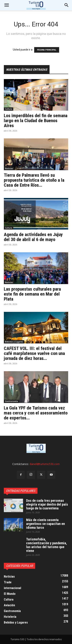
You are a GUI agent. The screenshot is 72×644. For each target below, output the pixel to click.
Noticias (9, 168)
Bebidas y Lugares (14, 342)
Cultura (9, 109)
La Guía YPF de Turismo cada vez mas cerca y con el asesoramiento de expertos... (36, 413)
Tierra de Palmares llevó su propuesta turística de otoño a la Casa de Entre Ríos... (34, 180)
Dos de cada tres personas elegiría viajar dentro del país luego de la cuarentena (47, 504)
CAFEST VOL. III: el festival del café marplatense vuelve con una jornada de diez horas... (34, 353)
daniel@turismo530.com (45, 464)
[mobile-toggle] (7, 5)
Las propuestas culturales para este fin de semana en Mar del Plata (32, 294)
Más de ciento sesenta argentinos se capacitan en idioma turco (46, 524)
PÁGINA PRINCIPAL (47, 50)
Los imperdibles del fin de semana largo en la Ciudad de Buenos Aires (36, 121)
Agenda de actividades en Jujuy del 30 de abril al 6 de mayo (33, 237)
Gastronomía (11, 401)
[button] (67, 5)
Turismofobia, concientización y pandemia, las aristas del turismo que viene (47, 545)
